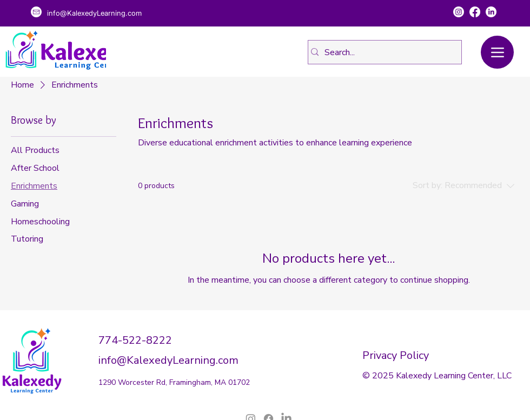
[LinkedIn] (491, 12)
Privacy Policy (396, 355)
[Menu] (497, 52)
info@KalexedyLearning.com (168, 360)
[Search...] (382, 52)
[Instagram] (459, 12)
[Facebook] (475, 12)
